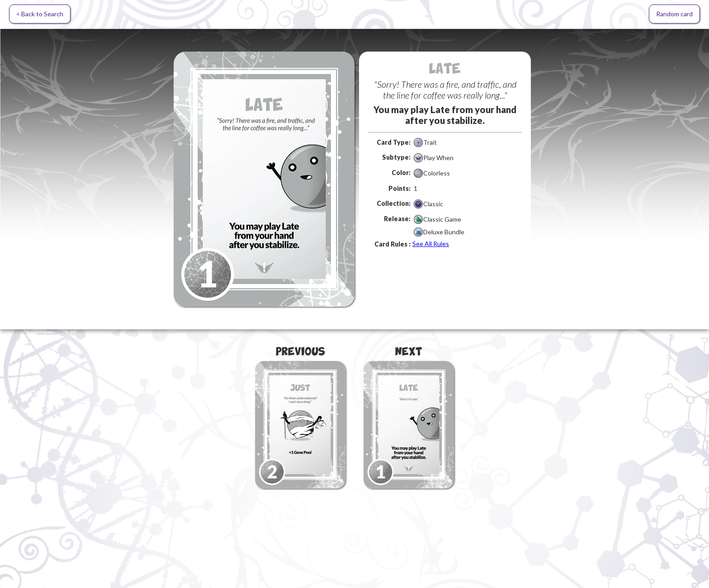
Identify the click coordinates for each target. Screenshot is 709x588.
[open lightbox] (264, 179)
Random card (674, 14)
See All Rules (431, 244)
